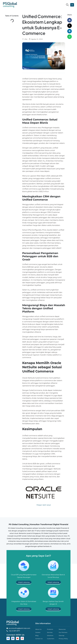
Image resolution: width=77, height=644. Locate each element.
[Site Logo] (10, 5)
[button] (67, 5)
